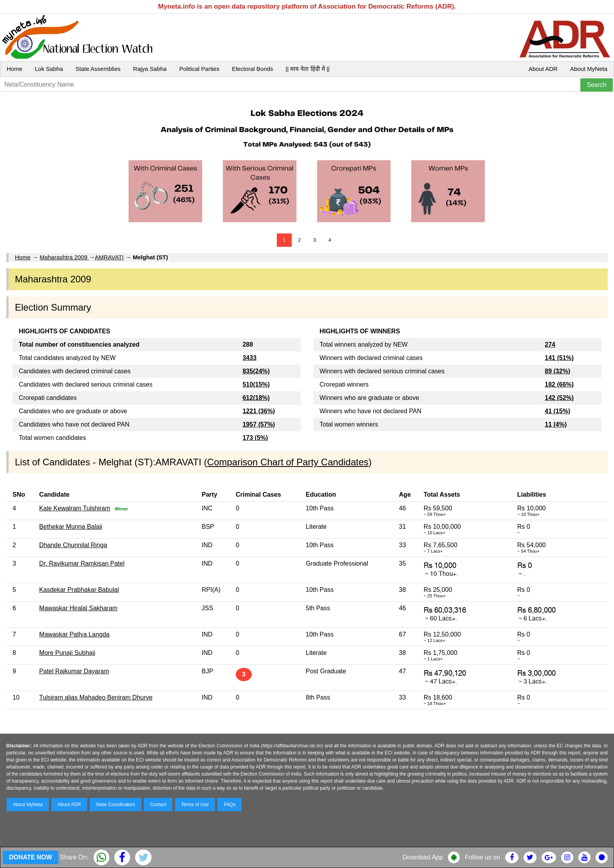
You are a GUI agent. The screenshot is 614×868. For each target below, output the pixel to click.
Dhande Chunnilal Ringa (73, 545)
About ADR (543, 69)
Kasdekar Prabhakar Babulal (79, 590)
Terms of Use (195, 805)
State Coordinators (116, 805)
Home (14, 69)
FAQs (229, 805)
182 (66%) (559, 384)
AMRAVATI (109, 257)
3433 (249, 358)
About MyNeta (589, 69)
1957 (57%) (259, 424)
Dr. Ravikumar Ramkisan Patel (82, 563)
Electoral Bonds (252, 69)
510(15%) (256, 384)
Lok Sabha (49, 69)
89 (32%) (557, 371)
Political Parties (200, 69)
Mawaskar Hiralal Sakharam (78, 608)
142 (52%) (559, 398)
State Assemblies (98, 69)
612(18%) (256, 398)
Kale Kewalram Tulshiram (75, 508)
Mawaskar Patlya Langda (74, 634)
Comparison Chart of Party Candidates (288, 462)
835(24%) (256, 371)
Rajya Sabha (150, 69)
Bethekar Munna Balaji (71, 527)
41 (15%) (557, 411)
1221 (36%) (259, 411)
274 (550, 344)
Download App (423, 857)
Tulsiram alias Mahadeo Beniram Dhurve (96, 697)
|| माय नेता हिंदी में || (307, 69)
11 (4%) (556, 424)
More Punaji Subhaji (67, 653)
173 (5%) (255, 438)
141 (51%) (559, 358)
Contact (158, 805)
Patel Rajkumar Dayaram (74, 671)
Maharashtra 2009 (64, 257)
